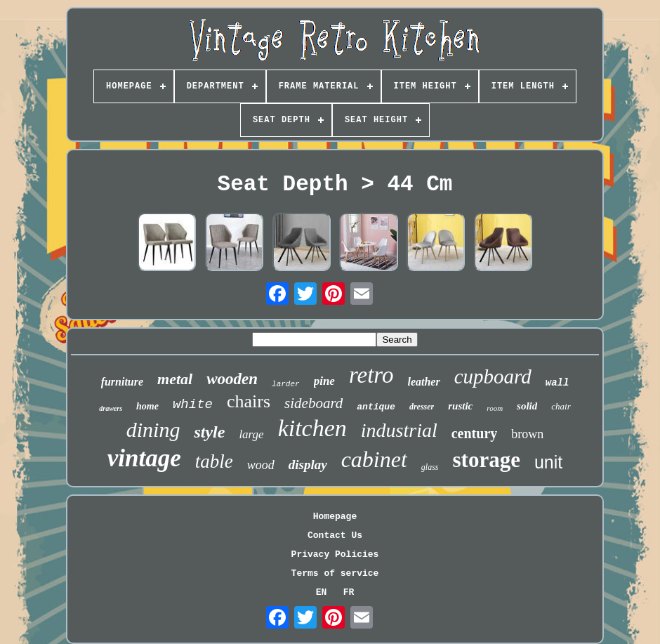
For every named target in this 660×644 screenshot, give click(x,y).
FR (349, 592)
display (308, 465)
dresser (422, 407)
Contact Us (335, 535)
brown (527, 434)
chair (561, 406)
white (193, 405)
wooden (232, 379)
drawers (111, 408)
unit (548, 462)
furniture (122, 382)
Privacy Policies (335, 554)
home (147, 406)
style (209, 432)
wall (557, 383)
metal (175, 379)
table (214, 461)
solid (527, 406)
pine (324, 381)
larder (286, 384)
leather (423, 382)
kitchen (312, 428)
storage (487, 460)
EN (322, 592)
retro (371, 375)
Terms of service (335, 573)
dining (153, 429)
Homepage (335, 517)
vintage (144, 458)
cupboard (493, 376)
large (251, 434)
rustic (460, 406)
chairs (249, 401)
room (495, 408)
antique (376, 407)
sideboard (313, 403)
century (475, 433)
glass (430, 467)
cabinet (374, 459)
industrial (399, 430)
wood (261, 465)
